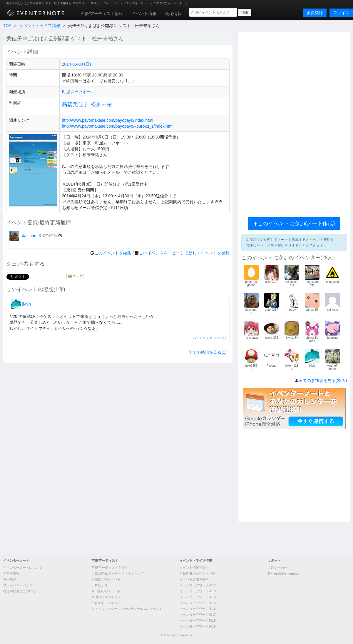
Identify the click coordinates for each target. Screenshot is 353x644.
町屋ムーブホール (78, 92)
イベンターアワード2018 (198, 620)
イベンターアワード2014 (198, 597)
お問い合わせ (277, 568)
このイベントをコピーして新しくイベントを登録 (184, 253)
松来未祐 (101, 104)
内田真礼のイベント (106, 591)
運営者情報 (11, 573)
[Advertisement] (294, 123)
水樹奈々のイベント (106, 579)
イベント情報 (144, 14)
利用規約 (10, 579)
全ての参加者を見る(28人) (323, 381)
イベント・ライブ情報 (40, 26)
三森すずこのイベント (108, 603)
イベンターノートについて (23, 568)
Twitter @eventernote (283, 573)
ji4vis (21, 304)
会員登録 (315, 13)
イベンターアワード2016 (198, 609)
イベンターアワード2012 (198, 585)
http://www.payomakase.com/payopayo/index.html (108, 120)
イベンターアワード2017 (198, 615)
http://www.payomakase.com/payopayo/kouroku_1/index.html (118, 126)
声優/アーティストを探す (110, 568)
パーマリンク (203, 338)
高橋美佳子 (75, 104)
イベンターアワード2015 (198, 603)
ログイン (341, 13)
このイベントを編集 (113, 253)
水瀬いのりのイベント (108, 597)
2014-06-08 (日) (77, 64)
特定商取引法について (19, 591)
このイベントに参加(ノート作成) (294, 223)
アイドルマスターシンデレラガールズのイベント (127, 609)
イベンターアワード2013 (198, 591)
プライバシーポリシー (19, 585)
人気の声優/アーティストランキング (118, 573)
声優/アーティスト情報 (102, 14)
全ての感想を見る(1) (207, 352)
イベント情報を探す (194, 568)
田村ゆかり (99, 585)
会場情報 (173, 14)
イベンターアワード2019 (198, 626)
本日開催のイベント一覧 (197, 573)
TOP (7, 26)
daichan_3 (33, 236)
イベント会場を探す (194, 579)
